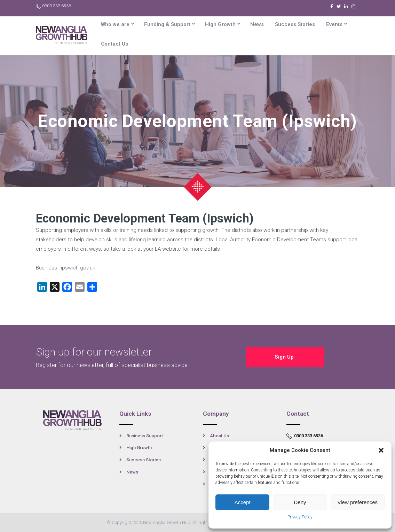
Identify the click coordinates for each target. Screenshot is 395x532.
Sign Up (285, 357)
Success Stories (295, 24)
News (257, 24)
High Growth (220, 24)
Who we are (115, 24)
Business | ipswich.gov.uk (65, 268)
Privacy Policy (300, 517)
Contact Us (114, 44)
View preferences (358, 502)
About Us (219, 436)
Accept (243, 502)
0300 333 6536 (53, 6)
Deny (300, 502)
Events (334, 24)
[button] (381, 450)
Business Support (145, 436)
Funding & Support (167, 24)
